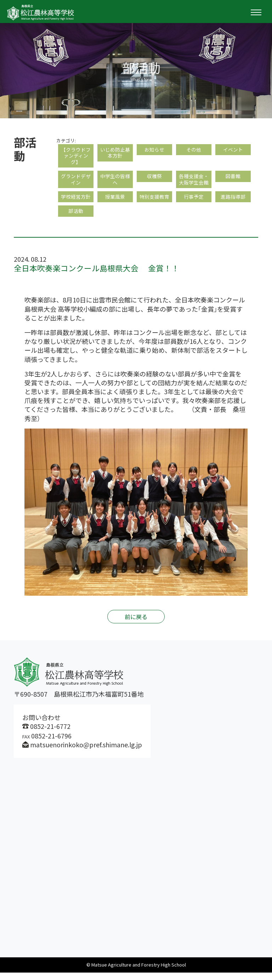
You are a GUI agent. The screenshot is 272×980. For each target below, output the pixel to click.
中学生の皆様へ (115, 183)
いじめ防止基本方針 (115, 154)
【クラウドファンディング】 (76, 157)
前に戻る (136, 624)
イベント (233, 150)
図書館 (233, 180)
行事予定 (194, 202)
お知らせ (154, 150)
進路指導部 (233, 202)
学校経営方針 (76, 202)
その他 (194, 150)
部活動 (76, 218)
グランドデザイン (76, 183)
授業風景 (115, 202)
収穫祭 (154, 180)
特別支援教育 (154, 202)
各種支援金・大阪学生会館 (194, 183)
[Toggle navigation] (256, 12)
